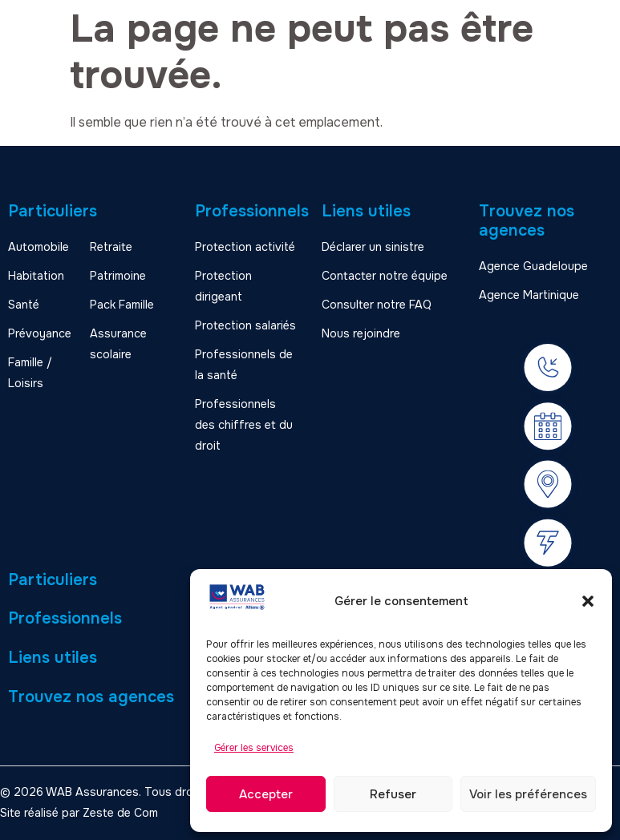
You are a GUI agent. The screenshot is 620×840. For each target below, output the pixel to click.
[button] (588, 601)
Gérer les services (254, 748)
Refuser (393, 794)
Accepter (266, 794)
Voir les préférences (528, 794)
